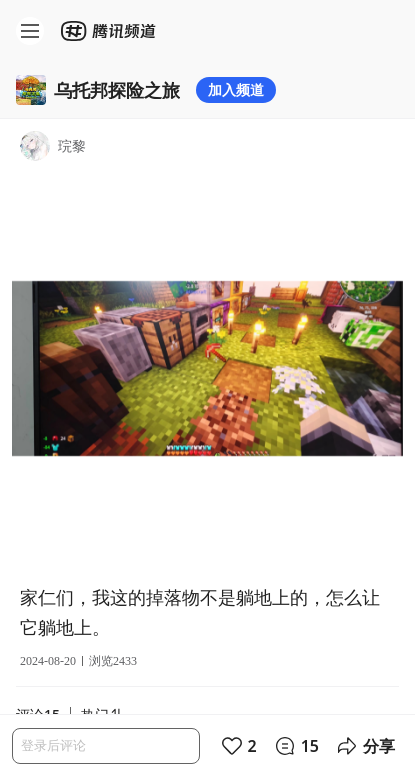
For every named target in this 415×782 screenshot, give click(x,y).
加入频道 (236, 89)
